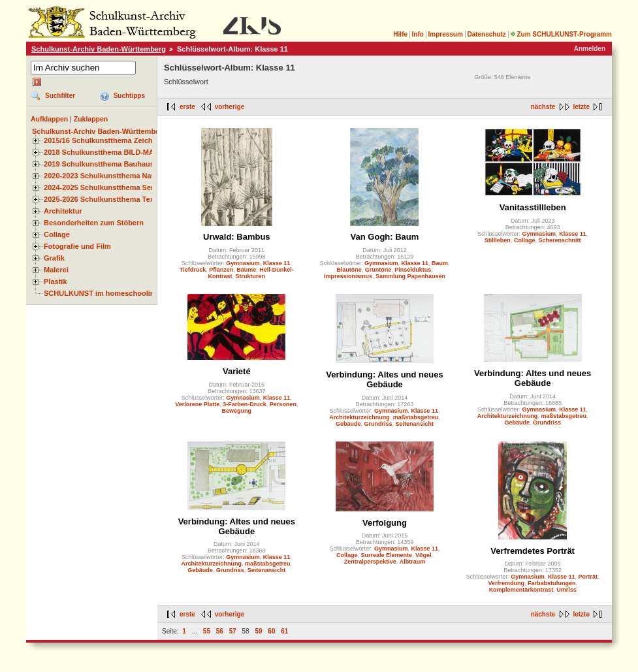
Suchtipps (129, 96)
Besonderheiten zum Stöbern (94, 223)
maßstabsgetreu (416, 417)
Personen (283, 404)
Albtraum (413, 562)
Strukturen (251, 276)
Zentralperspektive (370, 562)
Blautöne (349, 270)
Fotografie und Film (77, 246)
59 (258, 631)
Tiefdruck (193, 270)
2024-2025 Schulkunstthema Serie (102, 187)
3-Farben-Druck (245, 404)
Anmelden (590, 49)
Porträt (588, 577)
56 (220, 631)
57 (233, 631)
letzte (581, 107)
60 (271, 631)
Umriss (566, 590)
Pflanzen (221, 270)
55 (207, 631)
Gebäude (348, 424)
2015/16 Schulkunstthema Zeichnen (104, 140)
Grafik (54, 258)
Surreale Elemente (386, 555)
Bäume (246, 270)
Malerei (56, 270)
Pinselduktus (413, 270)
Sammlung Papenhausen (410, 276)
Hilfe (400, 34)
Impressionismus (348, 276)
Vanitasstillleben (533, 207)
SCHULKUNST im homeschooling (101, 293)
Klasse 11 (277, 263)
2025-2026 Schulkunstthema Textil (102, 199)
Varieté (237, 371)
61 (284, 631)
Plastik (56, 281)
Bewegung (237, 411)
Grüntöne (378, 270)
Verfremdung (506, 583)
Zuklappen (91, 119)
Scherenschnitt (559, 240)
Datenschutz (486, 34)
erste (187, 107)
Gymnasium (243, 263)
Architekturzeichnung (359, 417)
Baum (440, 263)
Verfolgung (385, 523)
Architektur (63, 211)
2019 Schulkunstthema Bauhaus (99, 164)
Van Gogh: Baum (385, 237)
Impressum (445, 34)
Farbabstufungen (552, 583)
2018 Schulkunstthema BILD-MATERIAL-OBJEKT (127, 152)
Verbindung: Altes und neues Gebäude (384, 379)
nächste (543, 107)
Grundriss (378, 424)
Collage (57, 234)
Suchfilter (60, 96)
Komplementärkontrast (521, 590)
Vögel (423, 555)
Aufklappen (49, 119)
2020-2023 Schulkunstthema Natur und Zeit (117, 176)
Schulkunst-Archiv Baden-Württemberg (99, 49)
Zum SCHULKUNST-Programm (561, 34)
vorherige (230, 107)
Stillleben (498, 240)
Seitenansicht (415, 424)
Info (418, 34)
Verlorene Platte (197, 404)
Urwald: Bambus (237, 237)
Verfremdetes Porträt (533, 551)
